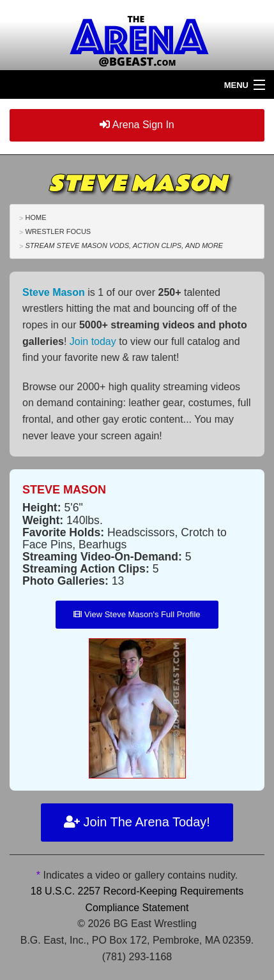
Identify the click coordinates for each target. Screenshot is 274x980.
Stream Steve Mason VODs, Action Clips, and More (124, 245)
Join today (93, 341)
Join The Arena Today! (137, 822)
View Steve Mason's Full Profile (137, 614)
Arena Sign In (137, 125)
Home (35, 217)
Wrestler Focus (58, 231)
